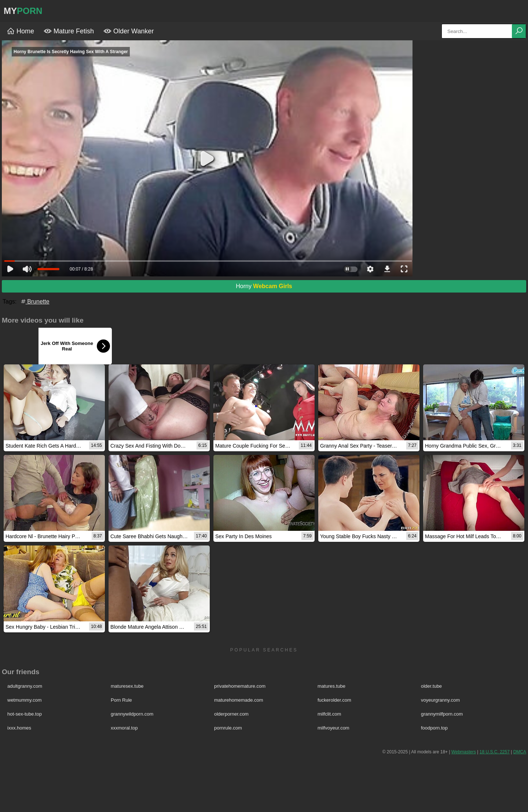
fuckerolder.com (334, 700)
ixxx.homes (19, 728)
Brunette (35, 302)
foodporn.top (434, 728)
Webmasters (464, 752)
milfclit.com (329, 714)
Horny (264, 286)
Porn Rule (121, 700)
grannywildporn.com (132, 714)
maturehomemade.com (239, 700)
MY (23, 11)
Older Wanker (129, 31)
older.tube (431, 686)
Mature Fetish (69, 31)
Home (20, 31)
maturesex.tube (127, 686)
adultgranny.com (25, 686)
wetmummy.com (25, 700)
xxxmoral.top (124, 728)
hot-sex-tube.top (25, 714)
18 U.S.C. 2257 (495, 752)
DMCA (520, 752)
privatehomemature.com (240, 686)
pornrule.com (228, 728)
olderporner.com (231, 714)
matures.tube (331, 686)
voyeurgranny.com (440, 700)
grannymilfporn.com (442, 714)
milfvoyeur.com (333, 728)
